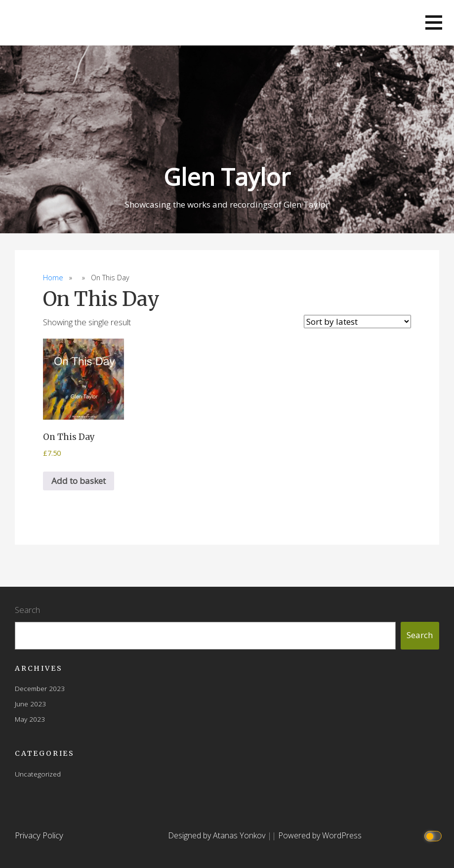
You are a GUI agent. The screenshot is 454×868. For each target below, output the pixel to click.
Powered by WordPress (320, 835)
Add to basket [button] (79, 481)
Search (27, 610)
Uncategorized (38, 774)
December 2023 (40, 688)
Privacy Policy (39, 835)
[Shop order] (357, 322)
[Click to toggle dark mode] (434, 836)
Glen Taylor (227, 177)
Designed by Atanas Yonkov (218, 835)
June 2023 (30, 704)
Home (53, 278)
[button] (434, 22)
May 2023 (30, 719)
